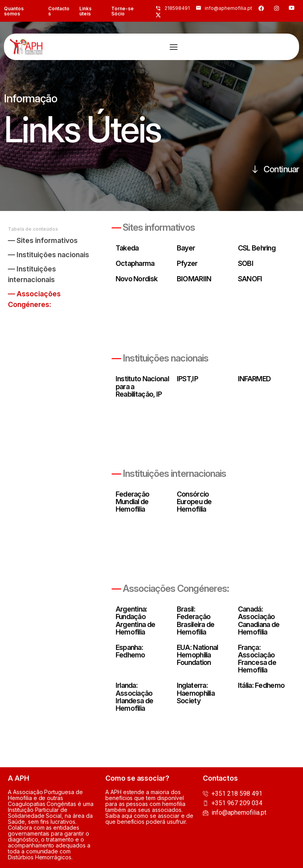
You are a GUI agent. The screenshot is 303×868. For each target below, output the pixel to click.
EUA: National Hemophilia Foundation (197, 655)
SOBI (246, 263)
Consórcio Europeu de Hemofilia (194, 502)
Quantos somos (14, 11)
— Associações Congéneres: (34, 299)
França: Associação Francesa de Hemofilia (257, 659)
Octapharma (135, 263)
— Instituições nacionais (49, 255)
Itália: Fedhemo (261, 686)
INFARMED (254, 379)
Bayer (186, 248)
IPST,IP (187, 379)
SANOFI (250, 279)
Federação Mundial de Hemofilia (133, 502)
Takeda (127, 248)
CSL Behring (257, 248)
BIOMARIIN (194, 279)
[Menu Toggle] (174, 47)
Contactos (59, 11)
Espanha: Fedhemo (130, 651)
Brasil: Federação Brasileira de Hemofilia (196, 620)
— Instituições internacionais (32, 274)
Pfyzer (187, 263)
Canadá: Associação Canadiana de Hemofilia (259, 620)
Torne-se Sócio (123, 11)
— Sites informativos (43, 240)
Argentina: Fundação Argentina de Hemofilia (135, 620)
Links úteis (85, 11)
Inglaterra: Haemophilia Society (196, 693)
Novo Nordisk (137, 279)
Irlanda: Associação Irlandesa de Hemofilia (134, 697)
